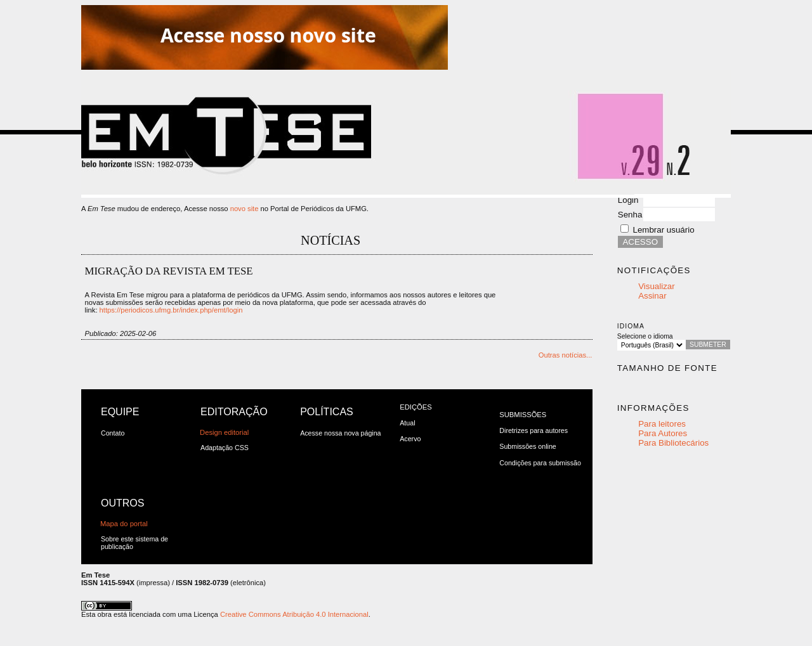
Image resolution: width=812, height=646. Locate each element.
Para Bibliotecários (673, 443)
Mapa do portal (124, 524)
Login (628, 200)
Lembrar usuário (664, 230)
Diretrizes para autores (534, 430)
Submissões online (527, 446)
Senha (630, 215)
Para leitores (662, 424)
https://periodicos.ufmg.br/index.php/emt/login (171, 310)
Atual (407, 423)
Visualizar (657, 286)
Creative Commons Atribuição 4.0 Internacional (294, 614)
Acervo (410, 439)
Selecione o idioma (645, 336)
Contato (113, 433)
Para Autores (663, 433)
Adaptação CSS (225, 448)
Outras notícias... (566, 355)
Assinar (652, 296)
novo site (245, 209)
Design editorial (224, 432)
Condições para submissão (540, 463)
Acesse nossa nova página (340, 433)
